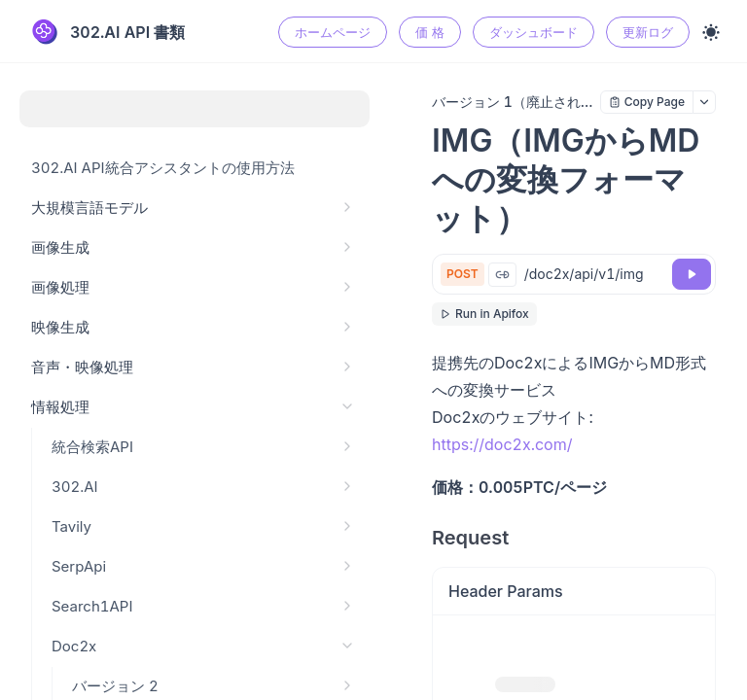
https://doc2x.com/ (502, 444)
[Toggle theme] (711, 32)
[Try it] (692, 274)
